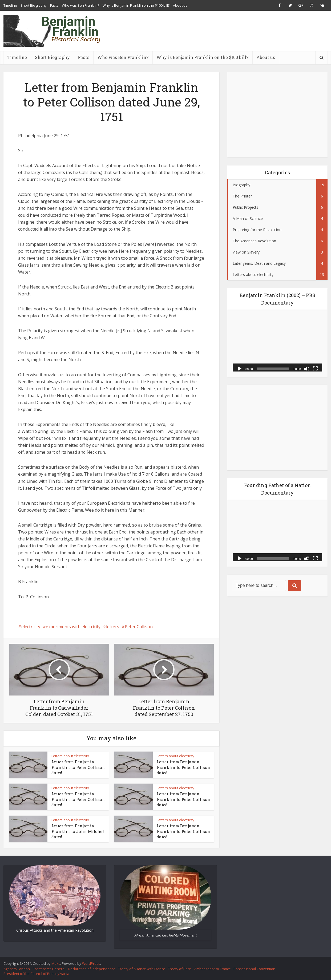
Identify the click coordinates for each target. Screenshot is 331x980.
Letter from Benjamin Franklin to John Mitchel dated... (78, 831)
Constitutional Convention (254, 969)
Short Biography (34, 5)
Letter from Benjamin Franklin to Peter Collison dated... (78, 767)
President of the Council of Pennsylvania (36, 974)
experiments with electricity (73, 627)
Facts (54, 5)
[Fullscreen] (315, 368)
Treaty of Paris (180, 969)
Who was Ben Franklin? (80, 5)
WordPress (91, 963)
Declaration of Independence (92, 969)
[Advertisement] (231, 31)
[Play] (240, 368)
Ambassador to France (213, 969)
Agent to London (17, 969)
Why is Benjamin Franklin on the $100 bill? (136, 5)
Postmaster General (49, 969)
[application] (277, 343)
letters (113, 627)
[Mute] (307, 368)
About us (180, 5)
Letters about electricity (70, 756)
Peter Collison (139, 627)
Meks (56, 963)
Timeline (10, 5)
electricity (31, 627)
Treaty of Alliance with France (142, 969)
